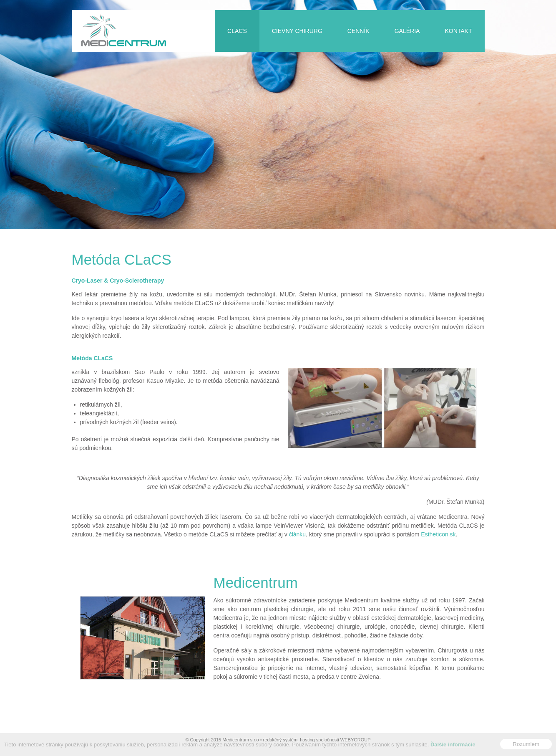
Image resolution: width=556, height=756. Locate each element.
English (480, 5)
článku (297, 534)
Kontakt (458, 31)
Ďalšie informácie (453, 746)
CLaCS (237, 31)
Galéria (407, 31)
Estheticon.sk (438, 534)
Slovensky (468, 5)
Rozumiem (526, 745)
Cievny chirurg (297, 31)
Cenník (359, 31)
